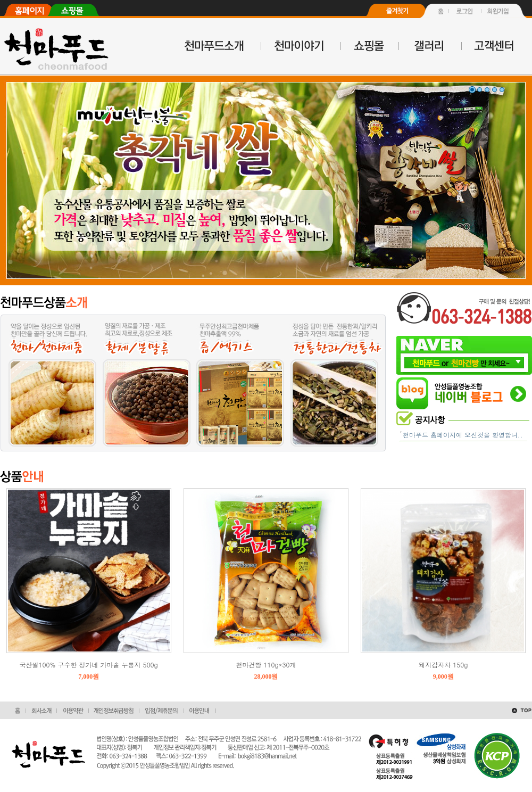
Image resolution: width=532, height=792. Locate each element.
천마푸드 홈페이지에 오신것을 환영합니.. (463, 435)
